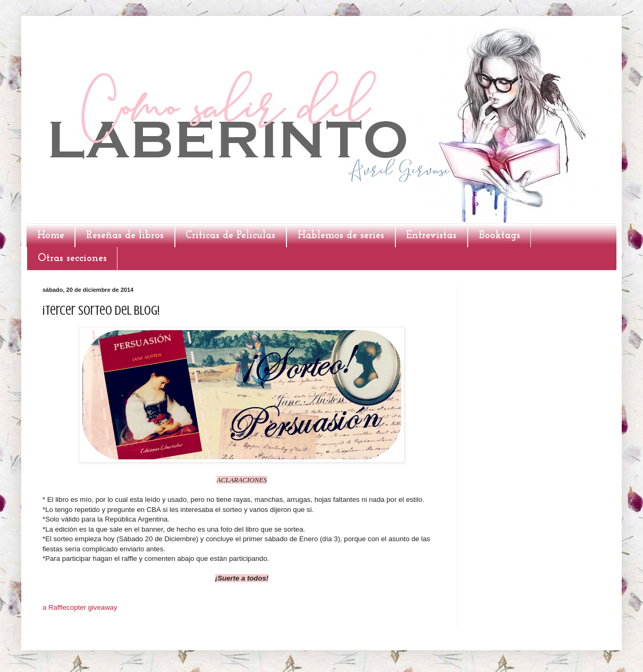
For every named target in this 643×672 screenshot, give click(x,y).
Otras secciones (72, 258)
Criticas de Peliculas (230, 236)
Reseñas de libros (125, 236)
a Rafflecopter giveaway (80, 607)
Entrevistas (431, 236)
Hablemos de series (341, 236)
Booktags (500, 236)
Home (51, 236)
